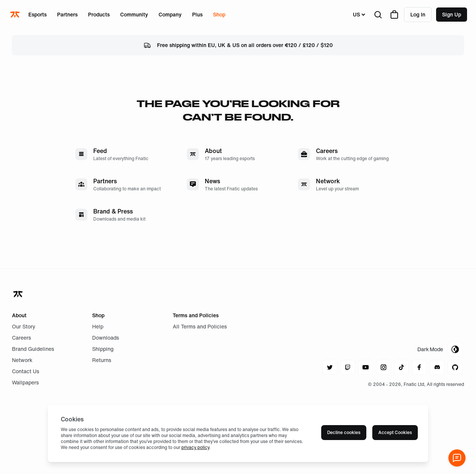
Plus (197, 14)
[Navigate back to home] (19, 294)
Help (98, 326)
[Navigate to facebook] (419, 367)
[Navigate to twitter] (330, 367)
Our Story (24, 326)
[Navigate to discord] (437, 367)
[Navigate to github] (455, 367)
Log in (418, 14)
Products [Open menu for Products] (99, 14)
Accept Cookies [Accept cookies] (395, 432)
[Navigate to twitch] (348, 367)
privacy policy (195, 447)
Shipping (103, 349)
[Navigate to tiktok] (401, 367)
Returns (102, 360)
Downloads (106, 338)
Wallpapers (25, 382)
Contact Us (26, 371)
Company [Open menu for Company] (170, 14)
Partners (67, 14)
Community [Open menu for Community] (134, 14)
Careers (21, 338)
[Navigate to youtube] (366, 367)
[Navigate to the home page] (16, 15)
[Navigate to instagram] (383, 367)
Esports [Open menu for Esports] (37, 14)
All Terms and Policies (200, 326)
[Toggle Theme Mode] (440, 349)
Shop (219, 14)
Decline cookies (344, 432)
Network (22, 360)
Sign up (452, 14)
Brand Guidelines (33, 349)
